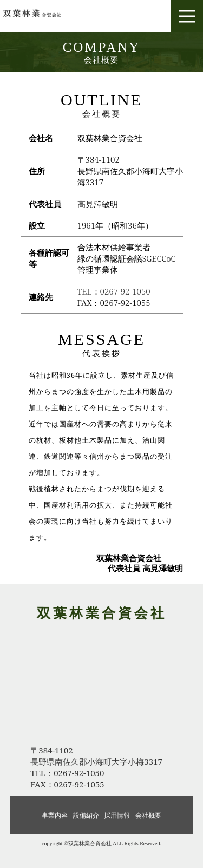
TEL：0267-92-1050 (114, 291)
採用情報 (117, 815)
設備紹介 (86, 815)
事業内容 (55, 815)
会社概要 (148, 815)
